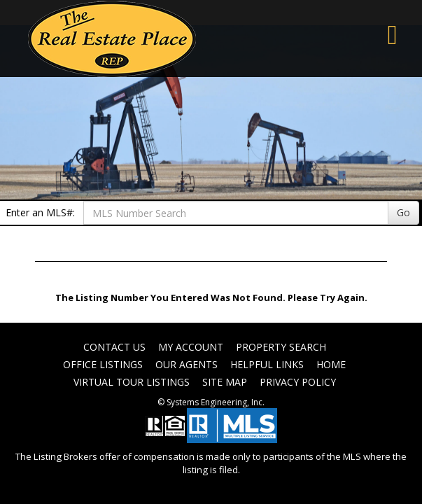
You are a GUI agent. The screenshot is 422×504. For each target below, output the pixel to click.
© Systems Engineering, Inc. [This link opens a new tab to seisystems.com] (211, 402)
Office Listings (103, 364)
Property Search (281, 347)
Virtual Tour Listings (132, 382)
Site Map (225, 382)
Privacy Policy (298, 382)
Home (331, 364)
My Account (191, 347)
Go (403, 212)
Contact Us (114, 347)
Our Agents (187, 364)
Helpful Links (267, 364)
